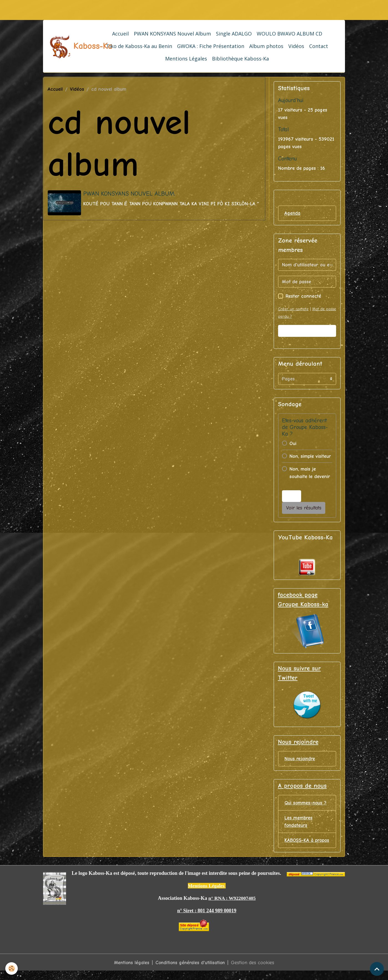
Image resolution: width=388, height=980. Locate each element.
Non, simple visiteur (310, 456)
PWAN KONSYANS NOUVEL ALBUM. (129, 194)
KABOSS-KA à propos (299, 845)
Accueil (120, 34)
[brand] (69, 46)
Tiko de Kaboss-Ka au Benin (139, 46)
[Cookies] (12, 968)
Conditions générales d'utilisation (191, 971)
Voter (292, 496)
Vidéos (296, 46)
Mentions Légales (186, 59)
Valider (307, 331)
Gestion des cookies (254, 971)
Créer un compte (293, 309)
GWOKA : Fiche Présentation (211, 46)
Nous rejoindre (300, 759)
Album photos (266, 46)
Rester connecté (303, 296)
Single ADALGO (234, 34)
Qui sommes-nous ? (306, 803)
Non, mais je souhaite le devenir (310, 473)
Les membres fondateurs (299, 822)
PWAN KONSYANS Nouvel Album (172, 34)
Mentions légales (131, 971)
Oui (293, 444)
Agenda (293, 213)
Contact (319, 46)
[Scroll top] (377, 969)
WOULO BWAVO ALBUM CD (289, 34)
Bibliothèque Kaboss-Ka (240, 59)
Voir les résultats (304, 508)
